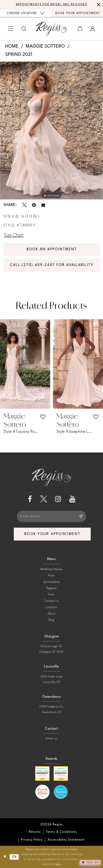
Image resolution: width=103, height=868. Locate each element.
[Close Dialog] (5, 857)
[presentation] (25, 364)
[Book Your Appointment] (77, 13)
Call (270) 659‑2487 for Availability (52, 265)
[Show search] (24, 29)
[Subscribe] (80, 516)
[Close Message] (98, 5)
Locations (51, 607)
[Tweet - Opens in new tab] (24, 205)
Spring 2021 (19, 55)
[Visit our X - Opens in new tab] (44, 499)
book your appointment (52, 534)
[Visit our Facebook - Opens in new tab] (30, 499)
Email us (51, 739)
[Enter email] (52, 516)
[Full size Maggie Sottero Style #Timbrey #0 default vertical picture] (51, 130)
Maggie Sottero (45, 46)
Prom (51, 576)
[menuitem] (26, 13)
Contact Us (51, 601)
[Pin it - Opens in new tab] (34, 205)
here (58, 864)
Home (12, 46)
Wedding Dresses (51, 569)
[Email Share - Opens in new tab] (43, 205)
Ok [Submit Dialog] (14, 857)
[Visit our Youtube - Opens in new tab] (72, 499)
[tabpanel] (51, 130)
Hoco (51, 595)
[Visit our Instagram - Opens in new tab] (58, 499)
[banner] (51, 29)
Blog (51, 620)
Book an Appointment (52, 249)
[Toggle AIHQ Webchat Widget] (90, 862)
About (52, 614)
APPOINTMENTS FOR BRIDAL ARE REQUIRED (52, 5)
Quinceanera (51, 582)
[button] (11, 29)
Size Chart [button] (14, 235)
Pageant (51, 588)
